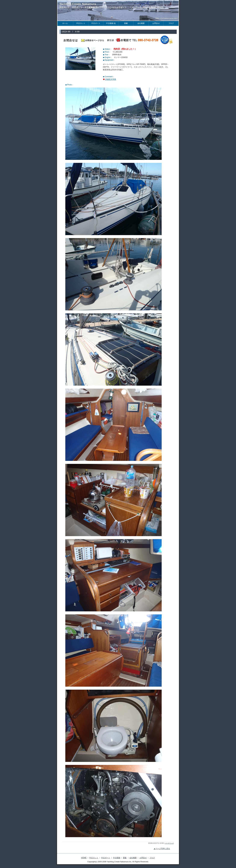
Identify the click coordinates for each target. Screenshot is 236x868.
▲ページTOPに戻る (162, 849)
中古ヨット (94, 858)
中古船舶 (117, 858)
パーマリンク (169, 843)
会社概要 (133, 858)
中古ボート (106, 858)
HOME (84, 858)
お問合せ (143, 858)
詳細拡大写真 (111, 79)
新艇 (125, 858)
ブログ (152, 858)
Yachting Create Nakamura (78, 4)
